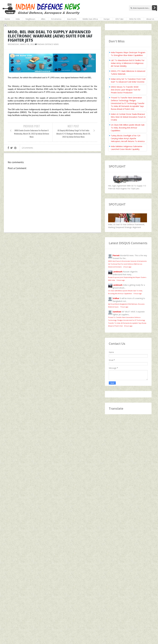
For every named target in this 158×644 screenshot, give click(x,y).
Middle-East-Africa (90, 19)
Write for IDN (135, 19)
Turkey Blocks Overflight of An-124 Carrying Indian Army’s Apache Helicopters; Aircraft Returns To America (128, 138)
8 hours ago (128, 326)
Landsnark (118, 272)
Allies (43, 19)
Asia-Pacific (72, 19)
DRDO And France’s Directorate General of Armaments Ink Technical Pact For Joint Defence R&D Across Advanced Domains (127, 264)
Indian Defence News (48, 44)
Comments (27, 148)
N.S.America (56, 19)
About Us (150, 19)
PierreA (116, 255)
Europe (107, 19)
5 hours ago (121, 280)
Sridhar (116, 298)
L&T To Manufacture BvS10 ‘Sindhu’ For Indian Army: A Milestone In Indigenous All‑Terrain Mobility (128, 63)
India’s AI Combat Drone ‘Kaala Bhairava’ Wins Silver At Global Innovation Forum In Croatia (128, 117)
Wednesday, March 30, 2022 (21, 44)
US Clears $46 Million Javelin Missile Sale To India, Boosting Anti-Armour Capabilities (128, 128)
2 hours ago (127, 267)
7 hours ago (124, 307)
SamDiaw (117, 312)
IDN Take (119, 19)
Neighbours (30, 19)
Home (7, 19)
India (18, 19)
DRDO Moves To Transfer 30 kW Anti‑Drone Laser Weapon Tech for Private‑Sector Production (126, 90)
